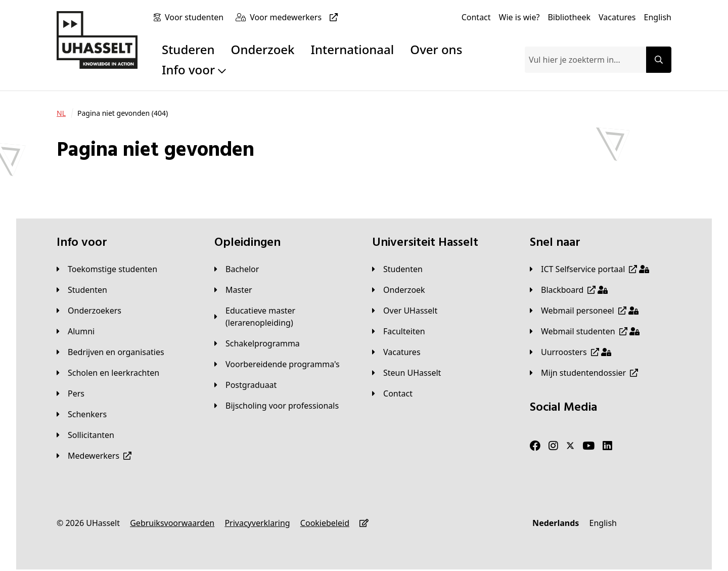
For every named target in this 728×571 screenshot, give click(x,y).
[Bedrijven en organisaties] (110, 352)
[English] (658, 17)
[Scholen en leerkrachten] (108, 373)
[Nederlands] (556, 523)
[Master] (233, 290)
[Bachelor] (237, 269)
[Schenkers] (82, 414)
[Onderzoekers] (89, 311)
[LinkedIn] (607, 446)
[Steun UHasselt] (406, 373)
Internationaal (353, 49)
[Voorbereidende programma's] (277, 364)
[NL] (61, 113)
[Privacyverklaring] (257, 523)
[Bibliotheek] (569, 17)
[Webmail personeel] (584, 311)
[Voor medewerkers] (296, 17)
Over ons (436, 49)
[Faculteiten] (399, 331)
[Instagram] (553, 446)
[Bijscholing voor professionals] (277, 406)
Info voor (194, 70)
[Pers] (71, 393)
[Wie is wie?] (519, 17)
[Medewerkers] (94, 456)
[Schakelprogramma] (257, 343)
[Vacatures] (617, 17)
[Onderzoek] (399, 290)
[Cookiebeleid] (325, 523)
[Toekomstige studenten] (107, 269)
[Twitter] (570, 446)
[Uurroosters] (571, 352)
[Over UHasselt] (405, 311)
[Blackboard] (569, 290)
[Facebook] (535, 446)
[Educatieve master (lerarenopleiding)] (285, 317)
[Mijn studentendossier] (584, 373)
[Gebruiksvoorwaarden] (172, 523)
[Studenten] (82, 290)
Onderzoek (263, 49)
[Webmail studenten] (585, 331)
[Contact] (476, 17)
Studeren (188, 49)
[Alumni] (76, 331)
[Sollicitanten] (85, 435)
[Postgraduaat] (245, 385)
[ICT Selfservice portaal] (589, 269)
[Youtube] (588, 446)
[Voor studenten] (196, 17)
